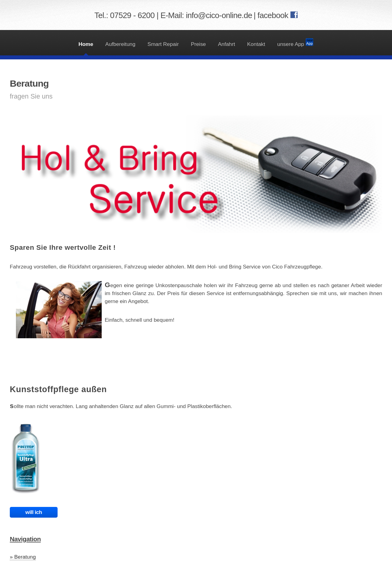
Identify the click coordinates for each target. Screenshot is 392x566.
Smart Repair (163, 44)
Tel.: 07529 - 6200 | (127, 15)
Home (86, 44)
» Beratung (23, 557)
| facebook (272, 15)
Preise (198, 44)
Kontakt (256, 44)
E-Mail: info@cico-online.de (206, 15)
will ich (34, 512)
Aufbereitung (120, 44)
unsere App (295, 43)
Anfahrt (227, 44)
